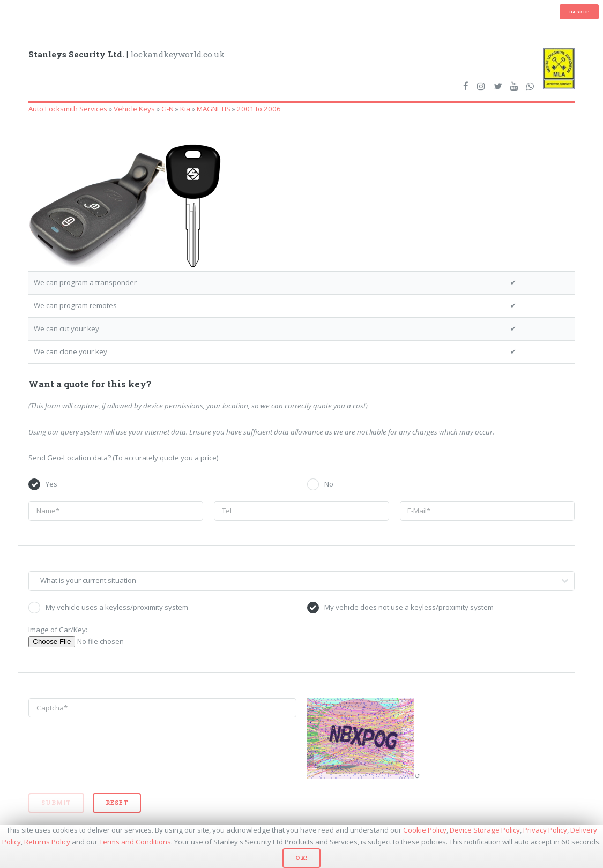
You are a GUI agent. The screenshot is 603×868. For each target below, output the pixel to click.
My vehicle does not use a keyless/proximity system (409, 607)
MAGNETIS (214, 109)
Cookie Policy (425, 830)
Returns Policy (47, 842)
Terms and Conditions (135, 842)
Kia (185, 109)
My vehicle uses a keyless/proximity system (117, 607)
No (329, 484)
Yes (51, 484)
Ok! (301, 858)
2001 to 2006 (259, 109)
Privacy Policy (545, 830)
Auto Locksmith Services (68, 109)
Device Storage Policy (485, 830)
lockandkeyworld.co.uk (126, 54)
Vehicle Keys (134, 109)
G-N (167, 109)
